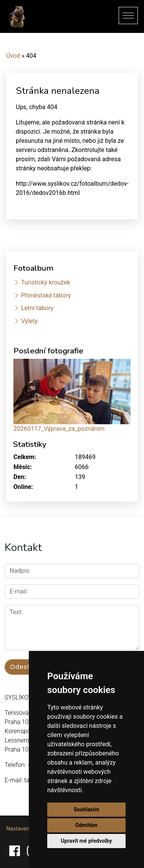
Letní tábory (37, 308)
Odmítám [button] (86, 825)
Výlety (29, 321)
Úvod (13, 56)
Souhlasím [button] (87, 809)
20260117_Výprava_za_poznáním (59, 429)
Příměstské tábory (46, 295)
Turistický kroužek (46, 282)
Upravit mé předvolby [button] (86, 841)
